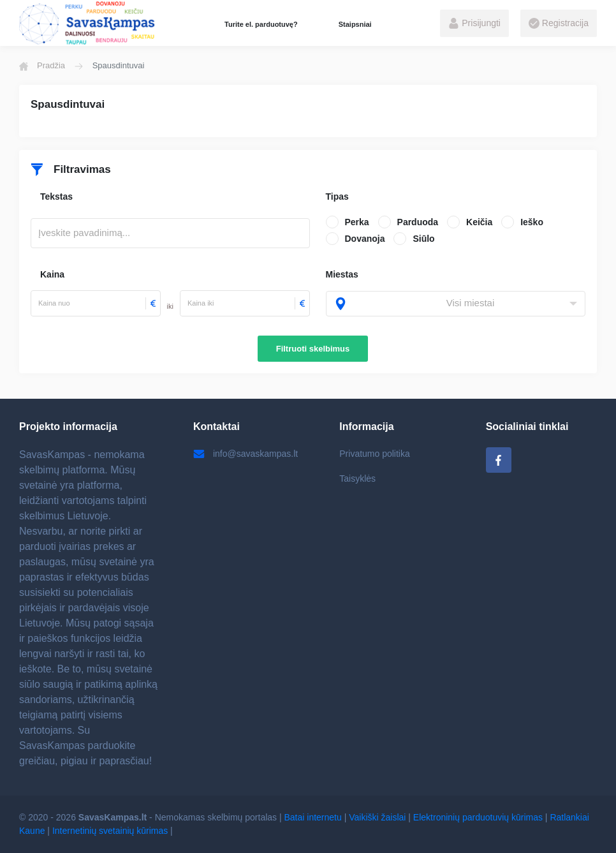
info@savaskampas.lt (246, 454)
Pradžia (42, 66)
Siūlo (423, 239)
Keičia (479, 222)
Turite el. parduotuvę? (261, 24)
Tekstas (56, 197)
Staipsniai (355, 24)
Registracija (559, 24)
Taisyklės (357, 478)
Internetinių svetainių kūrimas (110, 831)
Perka (357, 222)
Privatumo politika (375, 454)
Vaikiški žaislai (377, 817)
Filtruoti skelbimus (313, 349)
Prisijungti (474, 24)
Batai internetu (313, 817)
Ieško (532, 222)
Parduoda (418, 222)
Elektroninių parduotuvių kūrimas (478, 817)
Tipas (337, 197)
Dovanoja (365, 239)
